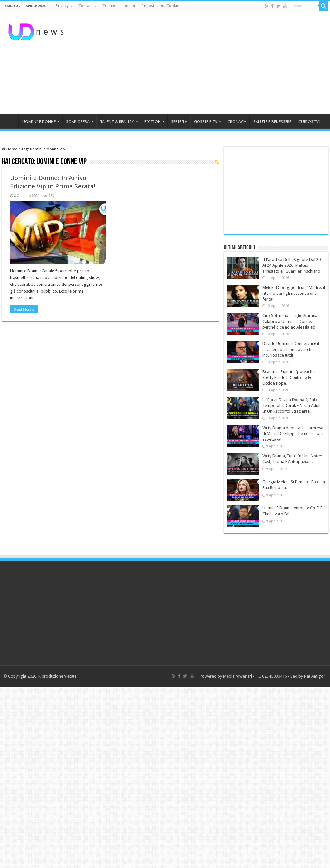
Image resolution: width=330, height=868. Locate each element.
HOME (10, 121)
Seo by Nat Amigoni (309, 676)
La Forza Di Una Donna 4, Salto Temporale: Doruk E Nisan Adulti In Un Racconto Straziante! (292, 405)
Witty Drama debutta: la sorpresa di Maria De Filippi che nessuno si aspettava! (293, 434)
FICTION (153, 122)
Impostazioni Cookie (160, 6)
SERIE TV (179, 122)
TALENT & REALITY (117, 122)
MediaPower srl (238, 676)
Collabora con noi (119, 6)
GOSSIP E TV (206, 122)
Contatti (86, 6)
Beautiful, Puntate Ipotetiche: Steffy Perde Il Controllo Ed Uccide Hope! (289, 377)
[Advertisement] (206, 63)
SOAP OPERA (78, 122)
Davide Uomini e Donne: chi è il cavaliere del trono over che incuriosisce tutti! (291, 349)
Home (10, 149)
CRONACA (237, 122)
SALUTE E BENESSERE (272, 122)
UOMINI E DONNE (39, 122)
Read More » (24, 309)
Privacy (62, 6)
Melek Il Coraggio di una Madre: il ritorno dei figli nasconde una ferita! (294, 293)
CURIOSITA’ (309, 122)
